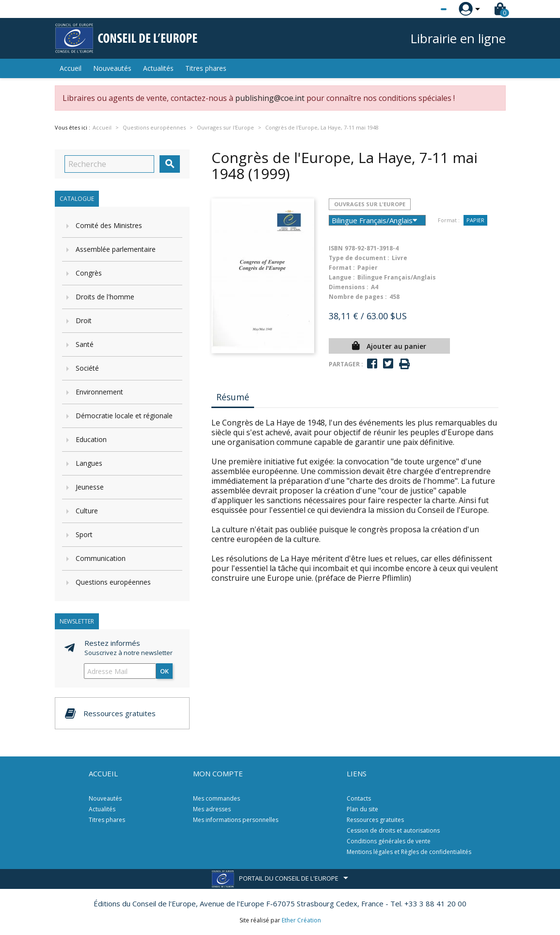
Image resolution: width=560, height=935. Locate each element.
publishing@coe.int (270, 98)
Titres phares (206, 68)
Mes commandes (216, 798)
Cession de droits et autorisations (393, 830)
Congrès (89, 273)
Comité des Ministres (109, 225)
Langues (89, 463)
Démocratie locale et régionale (124, 416)
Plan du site (362, 809)
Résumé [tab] (233, 397)
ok (164, 671)
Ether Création (301, 920)
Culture (87, 511)
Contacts (359, 798)
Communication (101, 558)
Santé (85, 344)
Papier (475, 220)
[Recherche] (109, 164)
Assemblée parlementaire (116, 249)
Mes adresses (212, 809)
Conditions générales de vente (389, 841)
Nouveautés (112, 68)
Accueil (71, 68)
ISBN (336, 248)
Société (87, 368)
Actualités (158, 68)
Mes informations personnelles (236, 820)
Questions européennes (113, 582)
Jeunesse (90, 487)
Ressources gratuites (375, 820)
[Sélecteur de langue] (424, 9)
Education (91, 439)
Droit (84, 320)
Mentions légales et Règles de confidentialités (409, 852)
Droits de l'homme (105, 297)
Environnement (99, 392)
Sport (84, 534)
